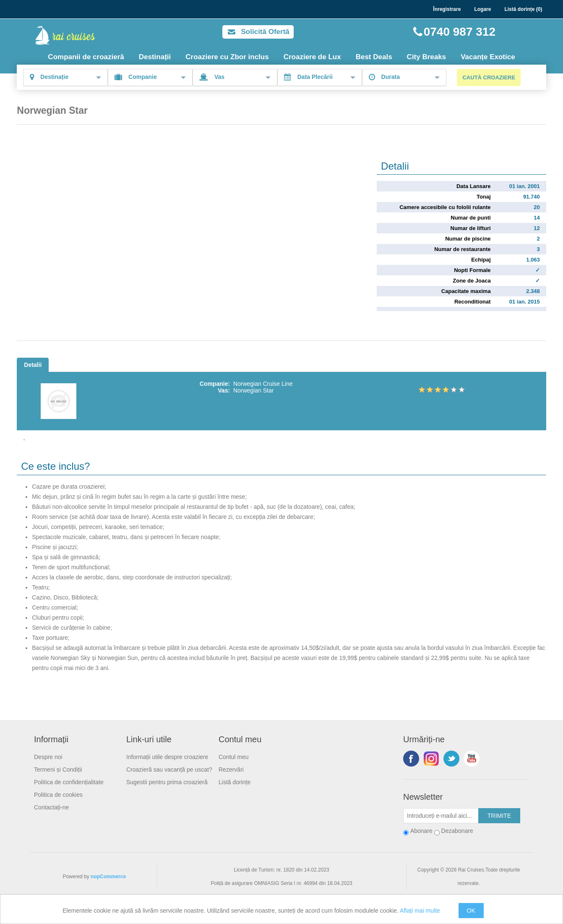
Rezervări (231, 770)
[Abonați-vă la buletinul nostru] (441, 816)
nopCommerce (108, 877)
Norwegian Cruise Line (263, 384)
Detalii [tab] (33, 365)
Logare (482, 9)
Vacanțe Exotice (488, 57)
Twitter (451, 759)
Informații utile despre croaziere (167, 757)
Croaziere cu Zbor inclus (227, 57)
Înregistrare (447, 9)
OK (471, 911)
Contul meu (234, 757)
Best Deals (374, 57)
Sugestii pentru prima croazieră (167, 782)
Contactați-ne (51, 807)
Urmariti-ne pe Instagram (431, 759)
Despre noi (48, 757)
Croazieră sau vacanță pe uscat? (169, 770)
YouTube (472, 759)
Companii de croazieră (86, 57)
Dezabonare (457, 831)
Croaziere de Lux (312, 57)
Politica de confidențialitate (69, 782)
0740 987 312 (460, 32)
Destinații (155, 57)
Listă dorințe (235, 782)
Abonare (421, 831)
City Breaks (427, 57)
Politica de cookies (58, 795)
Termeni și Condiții (58, 770)
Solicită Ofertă (265, 32)
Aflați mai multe (420, 911)
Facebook (411, 759)
